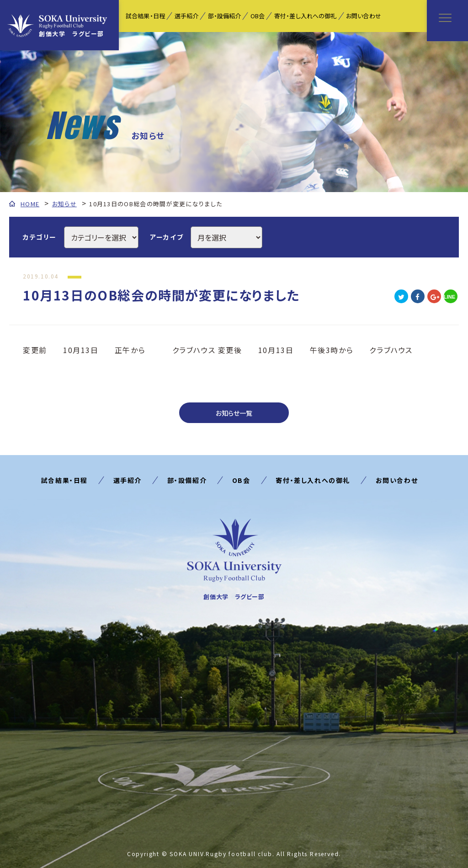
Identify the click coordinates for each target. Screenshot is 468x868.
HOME (30, 204)
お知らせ (64, 204)
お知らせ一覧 (234, 413)
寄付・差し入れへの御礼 (305, 16)
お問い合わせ (364, 16)
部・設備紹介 (225, 16)
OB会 (258, 16)
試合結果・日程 (145, 16)
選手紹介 (187, 16)
